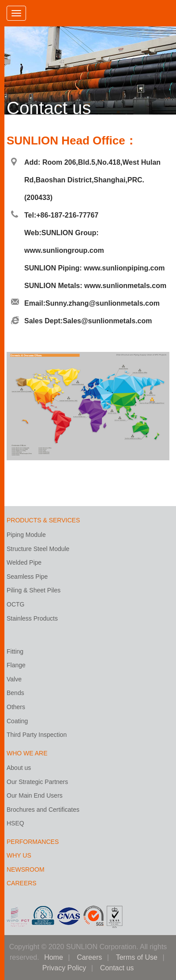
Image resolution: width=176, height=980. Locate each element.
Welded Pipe (24, 562)
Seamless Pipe (27, 577)
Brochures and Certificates (43, 810)
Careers (89, 957)
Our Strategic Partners (37, 782)
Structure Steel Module (38, 549)
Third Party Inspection (37, 735)
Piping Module (26, 535)
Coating (17, 721)
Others (16, 707)
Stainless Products (32, 618)
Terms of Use (137, 957)
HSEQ (15, 823)
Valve (14, 679)
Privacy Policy (64, 968)
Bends (15, 693)
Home (54, 957)
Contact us (117, 968)
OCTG (15, 604)
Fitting (15, 651)
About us (19, 768)
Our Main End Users (35, 795)
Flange (16, 665)
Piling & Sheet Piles (34, 590)
